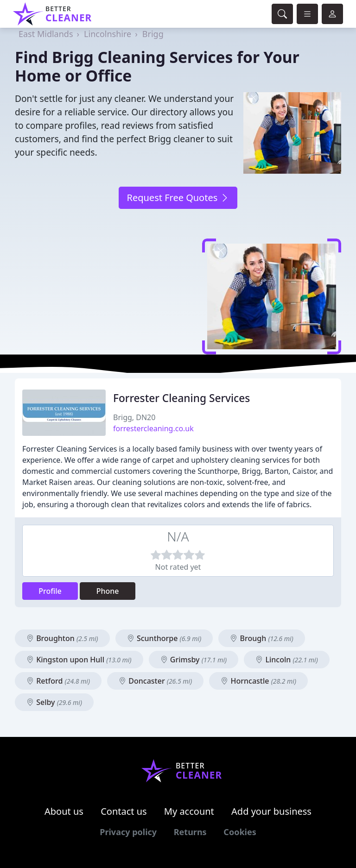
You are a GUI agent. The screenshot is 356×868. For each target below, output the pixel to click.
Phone (108, 591)
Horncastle (258, 681)
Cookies (240, 832)
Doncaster (155, 681)
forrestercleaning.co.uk (153, 428)
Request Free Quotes (178, 198)
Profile (50, 591)
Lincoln (287, 660)
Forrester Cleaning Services (181, 398)
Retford (58, 681)
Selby (54, 702)
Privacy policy (128, 832)
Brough (261, 638)
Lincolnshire (108, 34)
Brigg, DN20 (134, 417)
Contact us (124, 811)
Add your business (271, 811)
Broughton (62, 638)
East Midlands (46, 34)
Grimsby (194, 660)
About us (64, 811)
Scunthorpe (164, 638)
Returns (190, 832)
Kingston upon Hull (79, 660)
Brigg (153, 34)
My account (189, 811)
